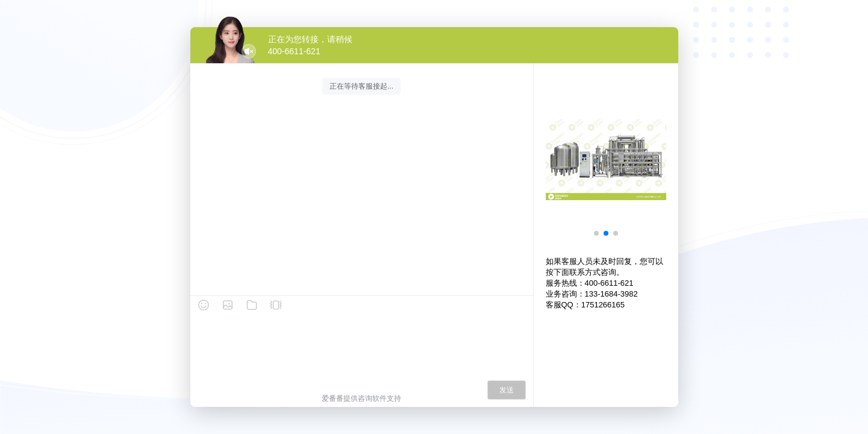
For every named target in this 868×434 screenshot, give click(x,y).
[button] (596, 233)
